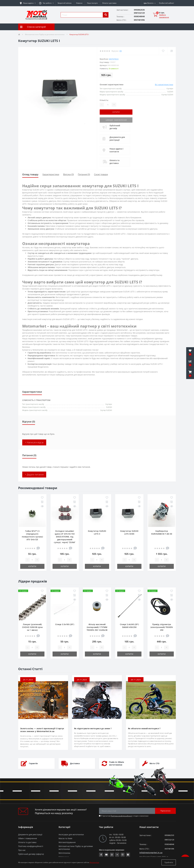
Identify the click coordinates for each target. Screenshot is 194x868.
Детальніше (94, 862)
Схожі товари (101, 174)
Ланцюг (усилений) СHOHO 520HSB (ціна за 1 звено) (32, 627)
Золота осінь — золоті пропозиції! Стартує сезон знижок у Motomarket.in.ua (42, 730)
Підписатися (165, 811)
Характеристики (51, 174)
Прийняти (169, 862)
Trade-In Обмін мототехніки (117, 763)
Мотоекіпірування (67, 842)
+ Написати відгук (34, 442)
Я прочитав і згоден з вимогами (125, 816)
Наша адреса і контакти (116, 150)
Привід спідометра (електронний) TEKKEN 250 (162, 627)
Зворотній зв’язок (65, 3)
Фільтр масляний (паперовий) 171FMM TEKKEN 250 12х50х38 (97, 627)
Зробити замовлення (164, 16)
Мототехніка (64, 853)
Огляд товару (30, 174)
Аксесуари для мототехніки (71, 834)
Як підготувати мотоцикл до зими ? (93, 728)
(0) (121, 51)
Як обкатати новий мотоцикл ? (144, 728)
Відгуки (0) (69, 174)
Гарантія (33, 763)
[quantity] (32, 560)
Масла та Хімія (65, 838)
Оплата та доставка (114, 162)
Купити (116, 112)
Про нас (22, 850)
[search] (106, 15)
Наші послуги (92, 3)
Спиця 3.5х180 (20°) (65, 624)
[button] (46, 3)
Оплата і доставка (109, 3)
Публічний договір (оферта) (31, 854)
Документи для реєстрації (117, 139)
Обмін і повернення (28, 838)
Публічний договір (115, 127)
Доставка (75, 763)
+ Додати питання (34, 475)
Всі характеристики (164, 85)
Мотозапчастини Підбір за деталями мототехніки (45, 34)
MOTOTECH (114, 59)
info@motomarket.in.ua (151, 853)
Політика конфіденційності (121, 816)
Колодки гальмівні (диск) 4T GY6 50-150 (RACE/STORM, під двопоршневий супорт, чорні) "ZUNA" (65, 537)
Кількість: (104, 100)
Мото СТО (154, 763)
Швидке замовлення (116, 120)
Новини (79, 3)
